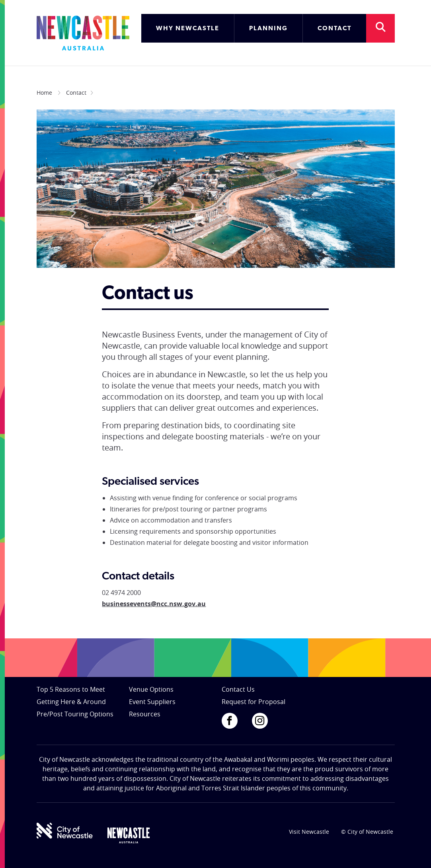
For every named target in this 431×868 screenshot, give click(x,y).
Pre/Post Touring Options (75, 714)
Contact (76, 93)
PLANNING (268, 29)
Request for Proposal (254, 702)
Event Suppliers (152, 702)
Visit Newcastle (309, 832)
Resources (145, 714)
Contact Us (238, 689)
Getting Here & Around (71, 702)
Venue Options (151, 689)
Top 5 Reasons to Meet (71, 689)
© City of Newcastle (367, 832)
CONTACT (334, 29)
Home (44, 93)
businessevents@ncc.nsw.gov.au (154, 604)
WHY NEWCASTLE (188, 29)
